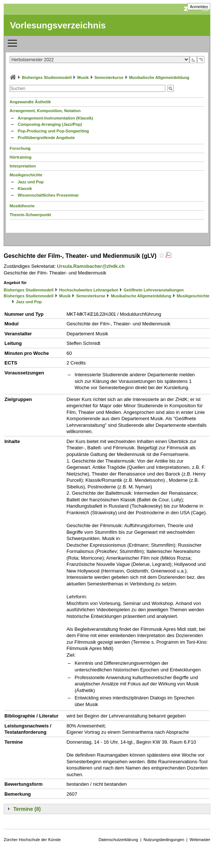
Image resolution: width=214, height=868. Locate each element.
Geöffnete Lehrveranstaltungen (154, 290)
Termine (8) (27, 809)
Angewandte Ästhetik (30, 102)
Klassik (25, 189)
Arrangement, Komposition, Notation (45, 111)
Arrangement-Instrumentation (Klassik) (55, 118)
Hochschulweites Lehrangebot (89, 290)
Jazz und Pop (31, 182)
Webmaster (200, 840)
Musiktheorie (22, 206)
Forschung (20, 148)
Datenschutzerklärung (118, 840)
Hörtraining (20, 157)
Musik (83, 77)
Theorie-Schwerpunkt (30, 215)
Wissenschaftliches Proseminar (48, 195)
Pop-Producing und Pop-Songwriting (53, 131)
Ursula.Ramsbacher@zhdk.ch (91, 266)
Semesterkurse (109, 77)
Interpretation (23, 166)
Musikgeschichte (26, 175)
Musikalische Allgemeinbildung (159, 77)
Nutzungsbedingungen (164, 840)
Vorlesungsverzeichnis (58, 25)
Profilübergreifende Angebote (46, 138)
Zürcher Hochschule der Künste (32, 840)
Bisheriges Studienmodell (47, 77)
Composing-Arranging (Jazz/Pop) (50, 124)
